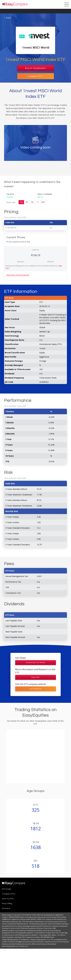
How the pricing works (18, 306)
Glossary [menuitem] (6, 940)
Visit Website (35, 720)
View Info (36, 709)
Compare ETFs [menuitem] (9, 925)
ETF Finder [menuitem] (7, 920)
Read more (24, 977)
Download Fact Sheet (35, 694)
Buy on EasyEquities (35, 68)
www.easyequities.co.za (11, 977)
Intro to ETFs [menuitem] (8, 930)
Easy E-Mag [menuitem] (7, 935)
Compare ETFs (35, 76)
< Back (8, 18)
